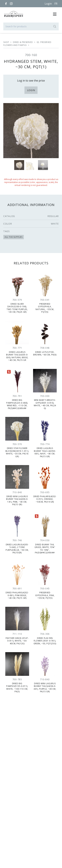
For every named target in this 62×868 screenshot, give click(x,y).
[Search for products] (31, 26)
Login (48, 4)
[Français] (56, 4)
